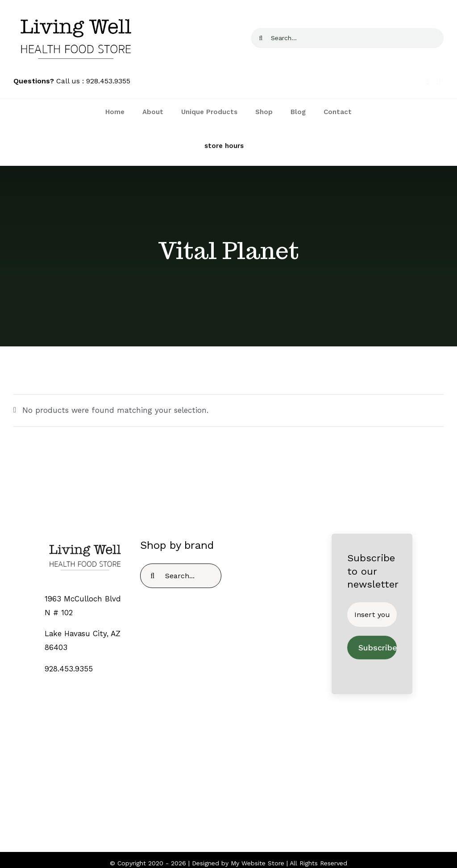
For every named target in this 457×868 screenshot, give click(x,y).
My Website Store (258, 863)
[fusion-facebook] (210, 788)
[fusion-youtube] (247, 788)
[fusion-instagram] (235, 788)
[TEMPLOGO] (85, 542)
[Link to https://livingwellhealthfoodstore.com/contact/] (172, 146)
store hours (224, 146)
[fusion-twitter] (222, 788)
